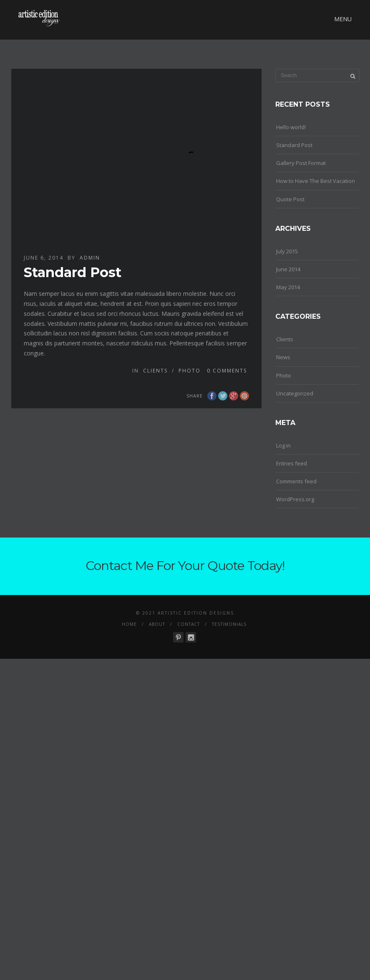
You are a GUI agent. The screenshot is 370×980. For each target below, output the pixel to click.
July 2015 (287, 251)
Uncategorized (295, 393)
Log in (283, 445)
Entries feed (292, 463)
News (283, 357)
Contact (189, 624)
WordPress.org (295, 499)
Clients (155, 371)
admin (90, 258)
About (157, 624)
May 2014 (288, 287)
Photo (190, 371)
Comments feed (296, 481)
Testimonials (229, 624)
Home (129, 624)
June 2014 (288, 269)
